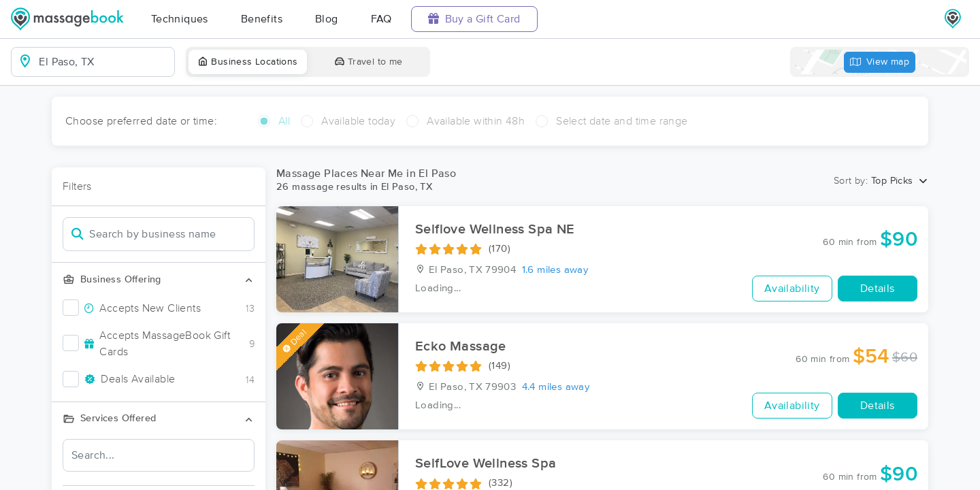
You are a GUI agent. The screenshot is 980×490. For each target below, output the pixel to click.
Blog (327, 19)
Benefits (262, 19)
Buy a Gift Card (474, 19)
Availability (792, 289)
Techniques (180, 19)
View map (880, 62)
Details (878, 289)
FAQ (381, 19)
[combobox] (104, 62)
